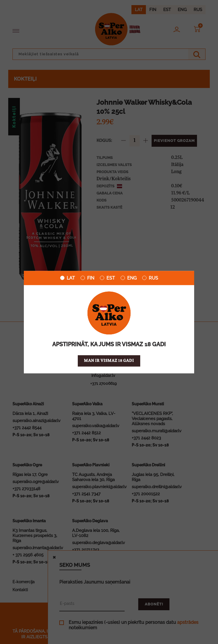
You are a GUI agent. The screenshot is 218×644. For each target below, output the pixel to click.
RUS (150, 278)
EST (107, 278)
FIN (87, 278)
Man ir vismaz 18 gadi (109, 361)
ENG (129, 278)
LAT (68, 278)
